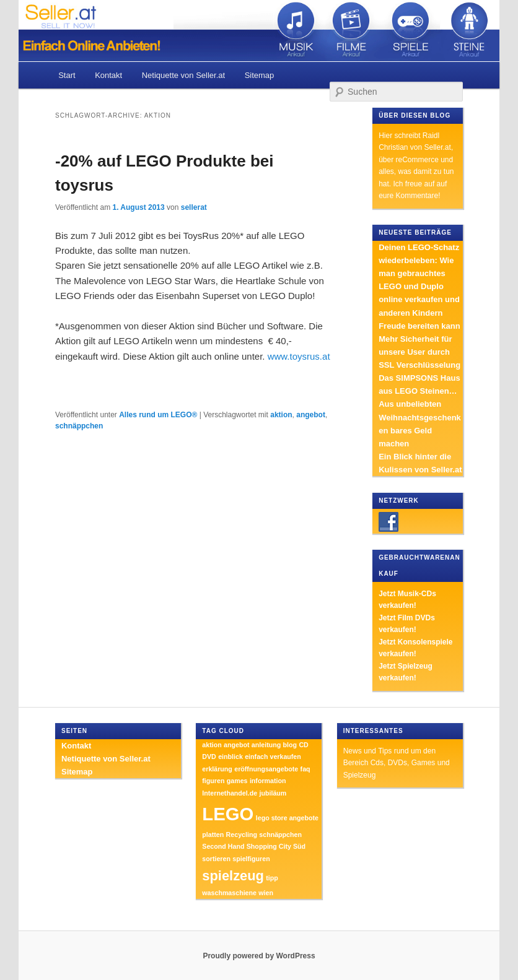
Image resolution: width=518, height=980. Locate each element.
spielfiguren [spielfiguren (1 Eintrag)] (251, 859)
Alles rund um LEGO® (158, 415)
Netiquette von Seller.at (183, 75)
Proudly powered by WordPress (259, 956)
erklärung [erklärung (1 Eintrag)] (217, 769)
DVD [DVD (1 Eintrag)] (209, 757)
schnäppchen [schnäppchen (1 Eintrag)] (280, 835)
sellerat (194, 207)
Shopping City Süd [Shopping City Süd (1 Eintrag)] (276, 846)
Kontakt (108, 75)
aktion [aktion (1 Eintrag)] (212, 745)
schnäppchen (79, 426)
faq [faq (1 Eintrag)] (305, 769)
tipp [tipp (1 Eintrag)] (272, 878)
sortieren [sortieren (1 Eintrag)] (216, 859)
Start (67, 75)
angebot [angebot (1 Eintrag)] (236, 745)
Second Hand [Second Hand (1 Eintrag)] (223, 846)
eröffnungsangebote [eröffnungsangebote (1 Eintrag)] (266, 769)
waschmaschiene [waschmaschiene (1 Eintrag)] (229, 893)
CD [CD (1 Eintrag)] (303, 745)
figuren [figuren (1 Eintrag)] (213, 781)
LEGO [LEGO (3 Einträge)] (228, 814)
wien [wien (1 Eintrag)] (266, 893)
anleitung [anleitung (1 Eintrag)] (266, 745)
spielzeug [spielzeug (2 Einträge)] (233, 876)
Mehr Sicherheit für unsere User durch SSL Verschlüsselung (419, 352)
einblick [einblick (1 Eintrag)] (230, 757)
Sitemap (260, 75)
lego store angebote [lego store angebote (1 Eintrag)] (287, 818)
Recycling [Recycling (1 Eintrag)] (242, 835)
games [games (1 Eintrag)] (237, 781)
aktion (281, 415)
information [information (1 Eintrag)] (268, 781)
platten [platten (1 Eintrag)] (213, 835)
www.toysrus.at (299, 356)
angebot (311, 415)
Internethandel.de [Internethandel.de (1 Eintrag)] (230, 793)
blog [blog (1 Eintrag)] (290, 745)
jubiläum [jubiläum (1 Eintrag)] (273, 793)
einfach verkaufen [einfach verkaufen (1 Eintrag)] (273, 757)
